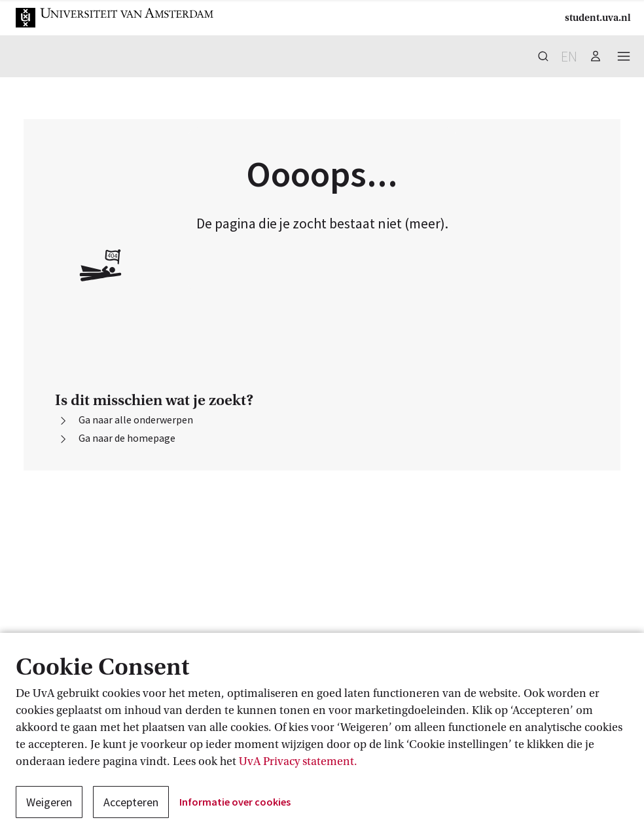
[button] (115, 18)
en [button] (569, 56)
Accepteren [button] (131, 802)
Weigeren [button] (49, 802)
